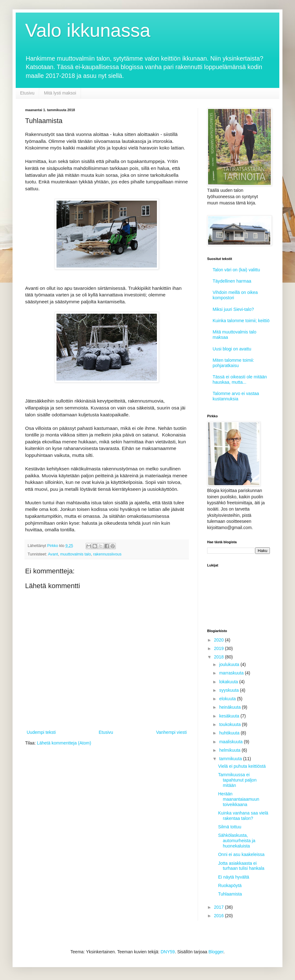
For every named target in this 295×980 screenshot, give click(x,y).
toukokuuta (230, 724)
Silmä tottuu (230, 827)
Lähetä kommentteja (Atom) (64, 743)
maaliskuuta (231, 742)
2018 (220, 657)
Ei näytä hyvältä (234, 877)
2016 (220, 916)
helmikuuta (230, 750)
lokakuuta (229, 682)
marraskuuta (232, 673)
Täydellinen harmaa (232, 281)
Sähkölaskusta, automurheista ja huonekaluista (237, 841)
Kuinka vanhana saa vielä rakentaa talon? (243, 816)
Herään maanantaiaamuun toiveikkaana (239, 799)
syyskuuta (229, 690)
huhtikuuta (230, 733)
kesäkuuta (230, 716)
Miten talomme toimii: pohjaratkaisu (233, 363)
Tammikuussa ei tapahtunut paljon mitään (237, 780)
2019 (220, 648)
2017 (220, 907)
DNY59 (168, 952)
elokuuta (228, 699)
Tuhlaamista (230, 894)
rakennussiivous (107, 554)
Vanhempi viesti (171, 732)
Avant (53, 554)
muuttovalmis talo (76, 554)
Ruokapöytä (230, 885)
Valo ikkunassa (88, 30)
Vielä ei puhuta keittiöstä (242, 766)
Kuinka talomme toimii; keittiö (241, 321)
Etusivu (27, 93)
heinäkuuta (230, 707)
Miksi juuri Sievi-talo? (233, 309)
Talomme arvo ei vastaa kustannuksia (236, 396)
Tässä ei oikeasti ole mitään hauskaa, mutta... (240, 379)
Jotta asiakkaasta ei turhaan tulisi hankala (241, 866)
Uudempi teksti (41, 732)
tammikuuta (231, 759)
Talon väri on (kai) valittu (236, 270)
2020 (220, 640)
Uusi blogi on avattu (232, 349)
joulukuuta (230, 664)
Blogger (216, 952)
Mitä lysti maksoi (60, 93)
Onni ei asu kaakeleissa (241, 854)
